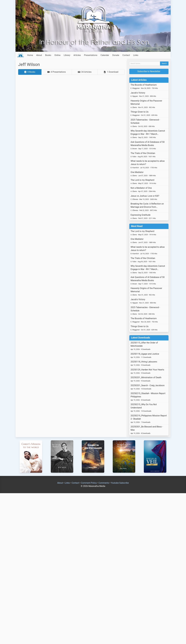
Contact (126, 55)
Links (136, 55)
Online (57, 55)
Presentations (91, 55)
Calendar (105, 55)
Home (30, 55)
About (39, 55)
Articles (77, 55)
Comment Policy (89, 483)
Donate (116, 55)
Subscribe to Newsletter (149, 71)
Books (48, 55)
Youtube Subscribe (120, 483)
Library (67, 55)
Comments (104, 483)
